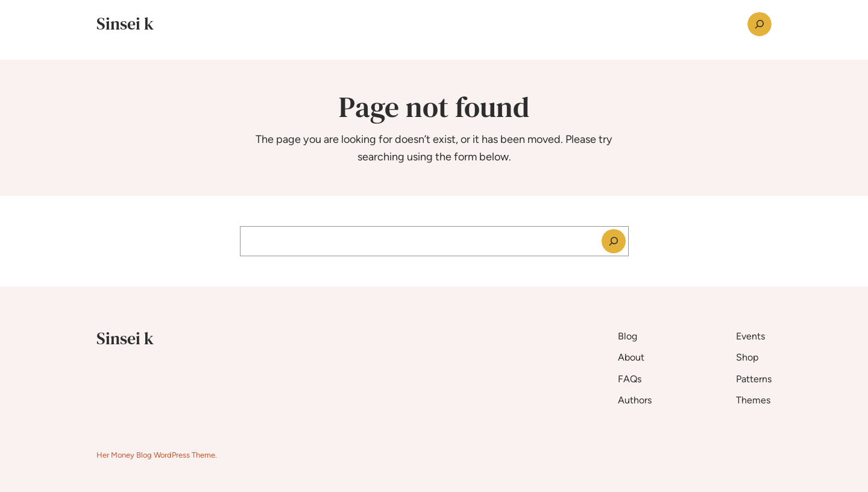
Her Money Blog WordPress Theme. (157, 455)
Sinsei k (125, 24)
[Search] (614, 241)
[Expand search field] (759, 24)
